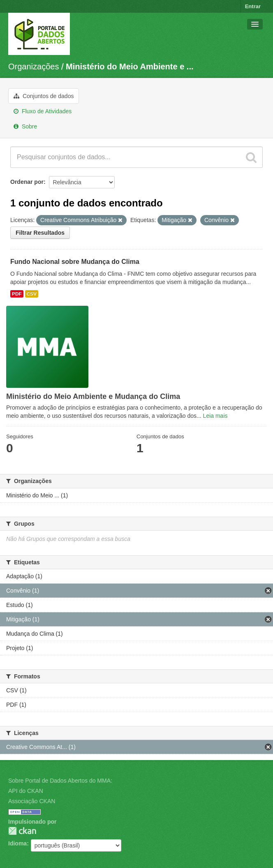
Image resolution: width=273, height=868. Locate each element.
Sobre (25, 126)
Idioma (17, 843)
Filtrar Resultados (40, 233)
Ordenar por (27, 182)
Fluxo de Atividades (43, 111)
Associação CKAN (32, 801)
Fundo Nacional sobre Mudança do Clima (75, 262)
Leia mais (215, 416)
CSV (32, 294)
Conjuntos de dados (44, 96)
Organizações (34, 66)
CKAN (22, 831)
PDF (17, 294)
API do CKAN (26, 791)
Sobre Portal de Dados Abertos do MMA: (60, 781)
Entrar (253, 6)
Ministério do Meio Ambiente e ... (130, 66)
